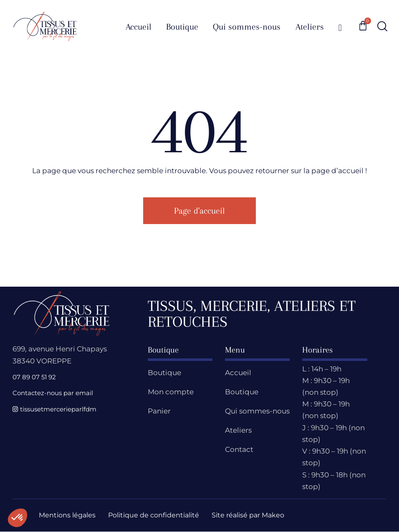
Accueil (238, 373)
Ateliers (238, 430)
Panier (159, 411)
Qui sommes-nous (257, 411)
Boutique (164, 373)
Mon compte (171, 392)
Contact (239, 449)
